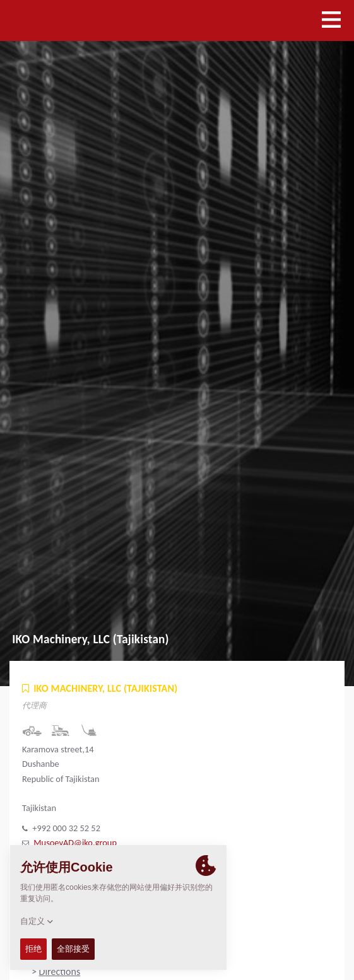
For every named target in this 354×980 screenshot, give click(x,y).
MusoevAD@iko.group (75, 843)
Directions (60, 971)
